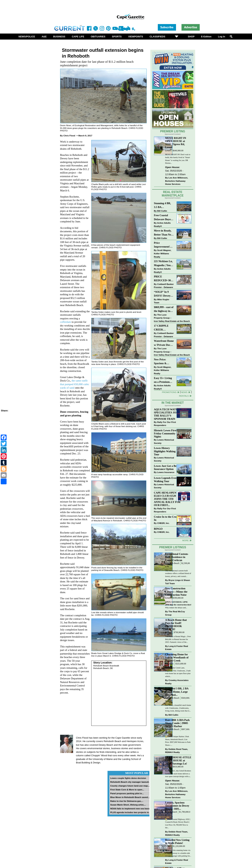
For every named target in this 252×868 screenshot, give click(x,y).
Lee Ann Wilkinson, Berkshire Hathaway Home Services (176, 181)
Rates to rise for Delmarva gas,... (127, 801)
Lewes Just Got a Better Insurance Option (167, 467)
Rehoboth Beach (172, 563)
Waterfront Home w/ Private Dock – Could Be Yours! (164, 343)
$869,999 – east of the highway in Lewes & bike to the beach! (164, 309)
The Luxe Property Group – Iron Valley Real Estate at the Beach (172, 318)
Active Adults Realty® (162, 224)
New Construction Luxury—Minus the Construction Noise (176, 591)
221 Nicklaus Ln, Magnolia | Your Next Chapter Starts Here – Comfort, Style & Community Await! (164, 263)
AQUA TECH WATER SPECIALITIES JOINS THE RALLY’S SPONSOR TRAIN (167, 414)
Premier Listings (173, 547)
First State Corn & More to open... (127, 790)
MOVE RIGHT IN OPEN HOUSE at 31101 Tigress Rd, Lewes (176, 143)
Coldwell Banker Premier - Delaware (164, 286)
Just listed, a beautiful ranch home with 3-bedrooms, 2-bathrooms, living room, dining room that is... (178, 708)
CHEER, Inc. (163, 523)
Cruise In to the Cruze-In (167, 518)
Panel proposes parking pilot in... (127, 793)
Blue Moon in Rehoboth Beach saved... (130, 797)
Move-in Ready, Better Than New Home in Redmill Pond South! (163, 233)
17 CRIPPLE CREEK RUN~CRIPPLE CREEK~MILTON (164, 328)
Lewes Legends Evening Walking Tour (167, 479)
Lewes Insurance (166, 472)
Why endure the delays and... (178, 605)
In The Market (173, 403)
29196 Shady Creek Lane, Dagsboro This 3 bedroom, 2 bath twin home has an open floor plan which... (178, 672)
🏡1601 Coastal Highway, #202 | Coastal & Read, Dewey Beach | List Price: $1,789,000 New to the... (178, 824)
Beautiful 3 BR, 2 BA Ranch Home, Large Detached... (177, 692)
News (184, 392)
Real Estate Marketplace (173, 194)
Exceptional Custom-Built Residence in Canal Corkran (177, 557)
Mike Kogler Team (162, 301)
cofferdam (66, 322)
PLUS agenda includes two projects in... (130, 812)
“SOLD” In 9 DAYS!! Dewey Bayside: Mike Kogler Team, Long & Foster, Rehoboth (162, 294)
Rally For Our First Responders (165, 424)
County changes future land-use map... (130, 786)
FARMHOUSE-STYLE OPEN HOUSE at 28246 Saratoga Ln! (178, 760)
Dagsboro (169, 664)
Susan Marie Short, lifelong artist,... (128, 805)
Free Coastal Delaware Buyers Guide (163, 218)
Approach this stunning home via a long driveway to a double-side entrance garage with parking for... (178, 853)
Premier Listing (173, 131)
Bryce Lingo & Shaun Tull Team (177, 582)
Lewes (168, 151)
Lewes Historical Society (164, 441)
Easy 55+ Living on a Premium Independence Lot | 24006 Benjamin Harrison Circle (164, 380)
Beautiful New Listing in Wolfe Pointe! (177, 841)
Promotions (169, 392)
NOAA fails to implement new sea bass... (131, 808)
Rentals (184, 396)
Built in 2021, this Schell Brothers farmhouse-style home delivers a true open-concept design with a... (178, 774)
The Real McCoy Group (175, 613)
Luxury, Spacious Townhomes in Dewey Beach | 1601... (177, 806)
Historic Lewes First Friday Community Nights (165, 433)
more (185, 540)
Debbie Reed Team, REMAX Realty (176, 751)
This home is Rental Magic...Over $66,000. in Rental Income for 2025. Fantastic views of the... (178, 639)
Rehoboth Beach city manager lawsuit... (130, 782)
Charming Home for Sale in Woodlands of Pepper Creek (177, 657)
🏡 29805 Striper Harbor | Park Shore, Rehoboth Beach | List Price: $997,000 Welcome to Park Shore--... (178, 741)
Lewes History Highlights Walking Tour (165, 451)
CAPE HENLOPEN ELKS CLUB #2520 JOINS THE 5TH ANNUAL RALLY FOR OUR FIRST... (167, 499)
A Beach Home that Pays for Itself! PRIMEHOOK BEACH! (176, 625)
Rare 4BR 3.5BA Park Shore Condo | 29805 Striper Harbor (177, 723)
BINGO (158, 529)
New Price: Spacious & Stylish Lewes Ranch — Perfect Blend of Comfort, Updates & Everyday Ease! (164, 362)
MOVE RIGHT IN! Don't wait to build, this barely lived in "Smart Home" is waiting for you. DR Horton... (178, 159)
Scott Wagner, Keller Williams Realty (163, 253)
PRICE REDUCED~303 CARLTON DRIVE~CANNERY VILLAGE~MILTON (164, 279)
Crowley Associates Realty (177, 682)
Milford (168, 632)
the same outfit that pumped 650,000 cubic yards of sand (75, 384)
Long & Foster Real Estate (176, 648)
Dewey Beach (171, 812)
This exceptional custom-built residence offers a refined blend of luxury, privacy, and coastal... (178, 573)
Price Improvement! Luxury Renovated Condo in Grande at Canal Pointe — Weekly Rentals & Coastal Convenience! (164, 245)
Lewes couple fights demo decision (128, 778)
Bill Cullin (162, 211)
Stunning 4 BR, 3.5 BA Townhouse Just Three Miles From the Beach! (164, 206)
